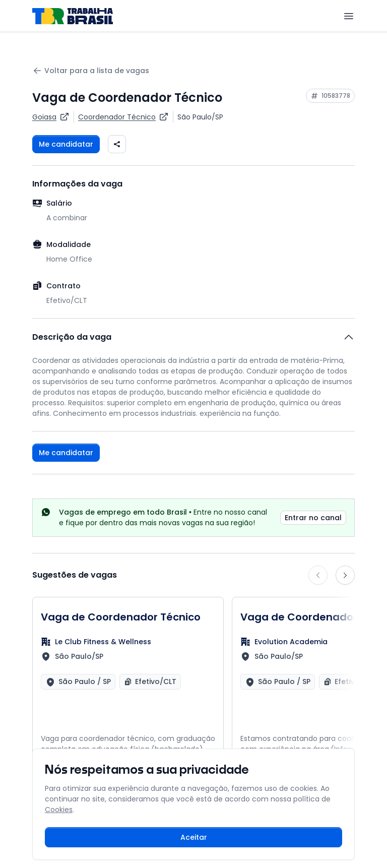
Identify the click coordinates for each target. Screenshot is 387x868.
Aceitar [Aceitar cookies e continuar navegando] (194, 837)
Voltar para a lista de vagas (91, 71)
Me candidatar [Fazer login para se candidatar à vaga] (66, 144)
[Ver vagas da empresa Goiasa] (51, 117)
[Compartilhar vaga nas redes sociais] (117, 144)
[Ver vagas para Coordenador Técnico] (123, 117)
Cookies (59, 810)
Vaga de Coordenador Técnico (121, 617)
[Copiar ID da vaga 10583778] (330, 96)
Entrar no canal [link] (313, 518)
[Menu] (349, 16)
